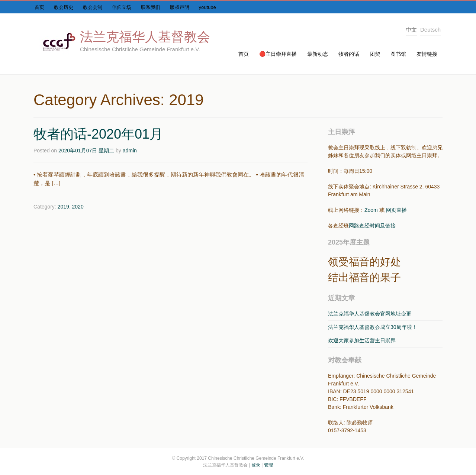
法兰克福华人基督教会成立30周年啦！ (373, 327)
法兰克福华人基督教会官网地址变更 (370, 314)
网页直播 (396, 210)
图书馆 (398, 54)
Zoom (371, 210)
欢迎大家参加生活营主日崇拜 (362, 340)
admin (130, 151)
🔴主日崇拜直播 (278, 54)
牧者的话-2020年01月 (98, 134)
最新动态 (318, 54)
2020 (78, 207)
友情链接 (427, 54)
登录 (256, 465)
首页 (39, 7)
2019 (63, 207)
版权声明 (180, 7)
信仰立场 (122, 7)
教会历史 (64, 7)
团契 (375, 54)
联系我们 (151, 7)
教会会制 (93, 7)
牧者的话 (349, 54)
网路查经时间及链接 (372, 226)
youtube (208, 7)
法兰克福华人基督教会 (145, 37)
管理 (268, 465)
